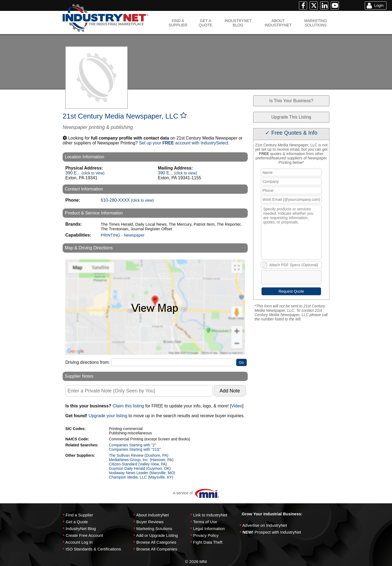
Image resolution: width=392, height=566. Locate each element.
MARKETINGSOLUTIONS (316, 23)
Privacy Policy (206, 535)
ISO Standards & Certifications (93, 549)
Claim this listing (128, 406)
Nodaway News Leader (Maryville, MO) (142, 473)
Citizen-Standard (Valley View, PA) (138, 464)
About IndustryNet (152, 515)
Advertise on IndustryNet (265, 525)
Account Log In (79, 542)
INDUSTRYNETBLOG (238, 23)
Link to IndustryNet (210, 515)
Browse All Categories (156, 542)
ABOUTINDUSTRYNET (278, 23)
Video (237, 406)
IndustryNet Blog (81, 529)
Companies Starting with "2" (132, 445)
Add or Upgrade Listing (157, 535)
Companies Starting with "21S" (135, 449)
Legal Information (209, 529)
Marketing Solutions (154, 529)
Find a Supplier (79, 515)
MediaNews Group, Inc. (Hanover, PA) (141, 460)
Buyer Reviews (150, 522)
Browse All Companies (157, 549)
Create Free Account (84, 535)
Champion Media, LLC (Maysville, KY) (141, 477)
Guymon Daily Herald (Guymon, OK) (140, 468)
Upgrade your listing (108, 416)
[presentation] (303, 278)
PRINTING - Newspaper (123, 235)
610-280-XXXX (127, 200)
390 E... (85, 173)
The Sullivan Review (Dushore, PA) (139, 455)
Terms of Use (205, 522)
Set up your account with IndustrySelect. (184, 143)
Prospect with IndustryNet (278, 532)
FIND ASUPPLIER (178, 23)
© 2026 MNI (196, 562)
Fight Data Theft (208, 542)
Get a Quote (77, 522)
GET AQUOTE (206, 23)
